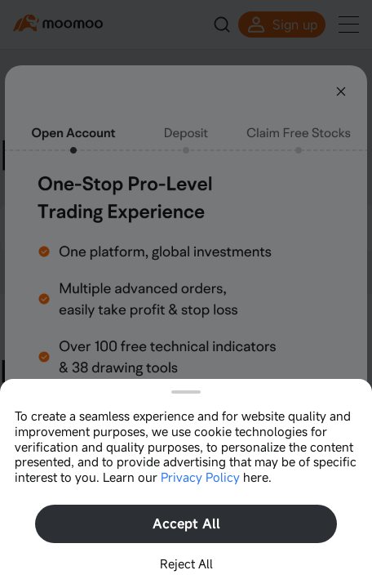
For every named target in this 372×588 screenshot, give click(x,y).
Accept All (186, 523)
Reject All (186, 563)
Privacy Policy (200, 477)
